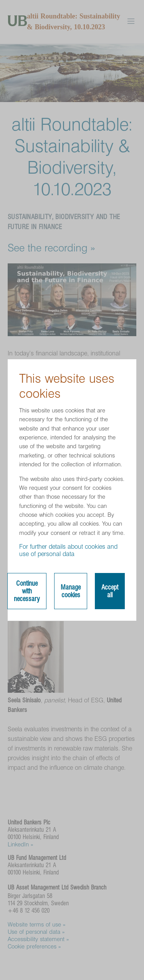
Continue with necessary (27, 591)
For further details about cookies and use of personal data (68, 550)
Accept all (110, 591)
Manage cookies (71, 591)
